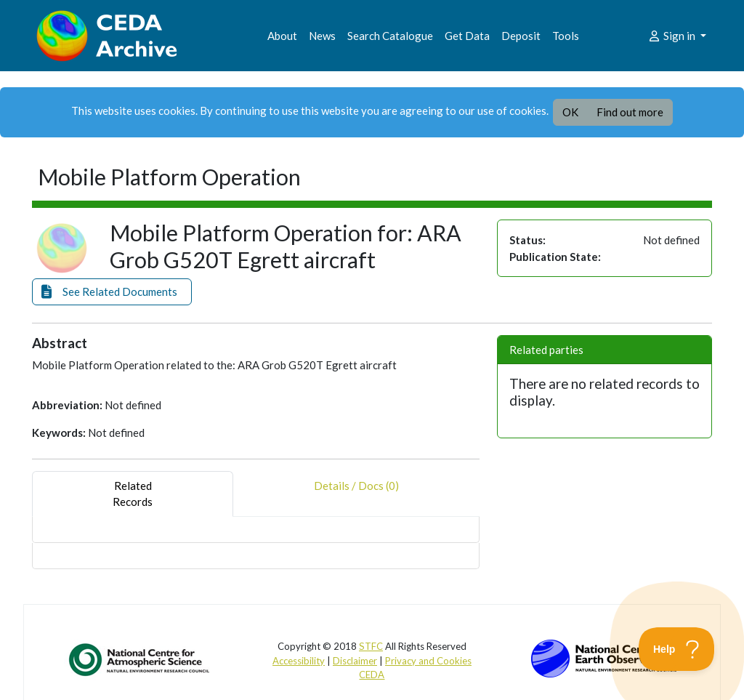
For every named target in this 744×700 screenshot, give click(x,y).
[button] (112, 292)
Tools (566, 36)
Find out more (630, 112)
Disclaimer (355, 661)
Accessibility (299, 661)
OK (570, 112)
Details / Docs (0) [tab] (356, 494)
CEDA (372, 675)
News (322, 36)
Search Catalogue (390, 36)
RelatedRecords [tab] (133, 494)
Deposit (521, 36)
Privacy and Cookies (428, 661)
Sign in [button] (672, 36)
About (282, 36)
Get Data (467, 36)
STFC (371, 646)
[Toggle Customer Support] (677, 649)
